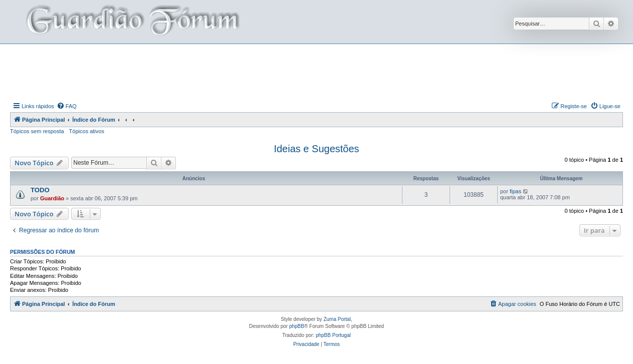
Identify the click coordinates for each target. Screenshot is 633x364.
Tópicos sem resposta (37, 131)
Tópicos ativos (87, 131)
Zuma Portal (337, 319)
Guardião (52, 198)
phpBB (297, 326)
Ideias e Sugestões (316, 149)
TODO (40, 190)
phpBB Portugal (333, 335)
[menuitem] (67, 106)
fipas (515, 191)
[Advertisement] (317, 72)
